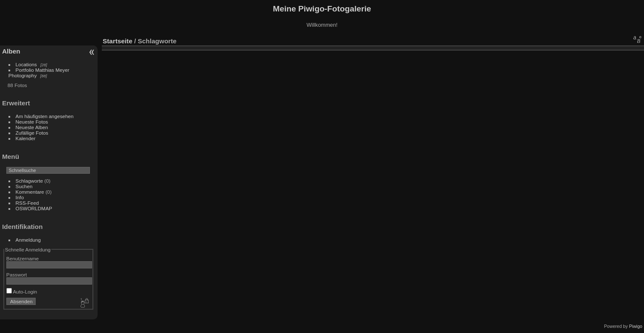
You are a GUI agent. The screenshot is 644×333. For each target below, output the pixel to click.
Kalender (26, 138)
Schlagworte (29, 181)
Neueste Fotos (32, 122)
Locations (26, 64)
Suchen (24, 186)
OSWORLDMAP (34, 208)
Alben (11, 51)
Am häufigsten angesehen (45, 116)
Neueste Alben (32, 127)
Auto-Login (22, 292)
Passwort (17, 275)
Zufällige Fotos (32, 133)
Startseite (118, 41)
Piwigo (636, 326)
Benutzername (23, 258)
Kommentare (30, 192)
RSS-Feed (27, 203)
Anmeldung (28, 240)
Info (20, 197)
